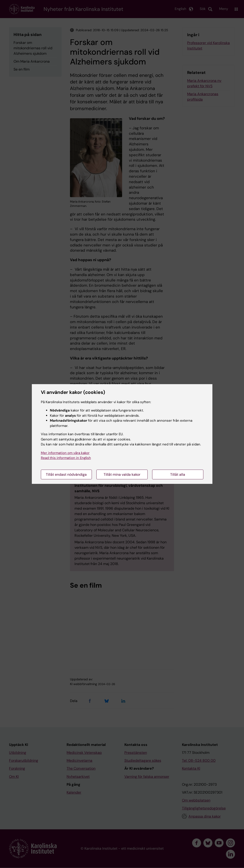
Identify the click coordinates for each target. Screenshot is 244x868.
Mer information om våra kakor (65, 453)
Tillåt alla (178, 474)
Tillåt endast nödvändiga (66, 474)
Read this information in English (66, 458)
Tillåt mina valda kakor (122, 474)
